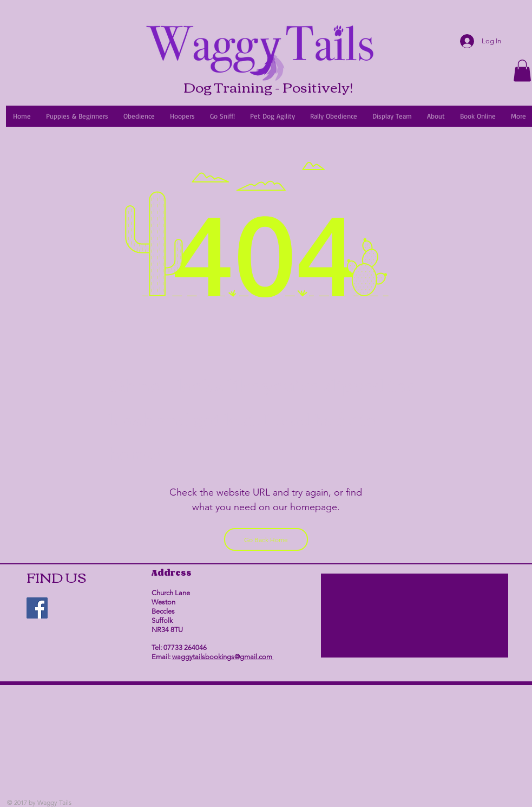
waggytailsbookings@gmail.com (223, 657)
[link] (522, 71)
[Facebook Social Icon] (37, 608)
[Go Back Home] (266, 539)
